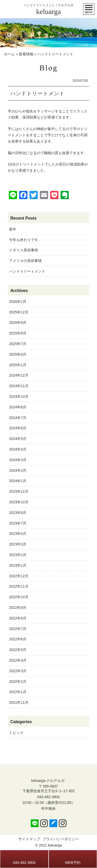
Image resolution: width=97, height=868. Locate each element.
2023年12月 (19, 491)
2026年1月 (18, 302)
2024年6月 (18, 428)
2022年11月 (19, 586)
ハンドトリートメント (27, 271)
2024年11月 (19, 386)
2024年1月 (18, 481)
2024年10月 (19, 396)
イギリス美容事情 (24, 250)
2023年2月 (18, 555)
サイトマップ (29, 839)
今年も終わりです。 (25, 240)
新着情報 (26, 54)
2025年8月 (18, 333)
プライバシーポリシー (61, 839)
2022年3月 (18, 671)
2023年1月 (18, 565)
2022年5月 (18, 650)
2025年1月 (18, 365)
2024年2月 (18, 470)
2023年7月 (18, 523)
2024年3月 (18, 460)
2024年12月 (19, 375)
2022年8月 (18, 618)
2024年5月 (18, 439)
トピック (16, 733)
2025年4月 (18, 354)
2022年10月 (19, 597)
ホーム (9, 54)
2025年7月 (18, 344)
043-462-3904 (48, 797)
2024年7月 (18, 418)
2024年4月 (18, 449)
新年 (13, 229)
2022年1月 (18, 692)
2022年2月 (18, 682)
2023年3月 (18, 544)
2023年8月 (18, 513)
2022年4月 (18, 660)
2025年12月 (19, 312)
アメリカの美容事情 (25, 261)
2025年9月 (18, 323)
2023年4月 (18, 534)
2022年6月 (18, 639)
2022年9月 (18, 608)
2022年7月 (18, 629)
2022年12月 (19, 576)
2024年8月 (18, 407)
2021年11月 (19, 702)
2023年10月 (19, 502)
